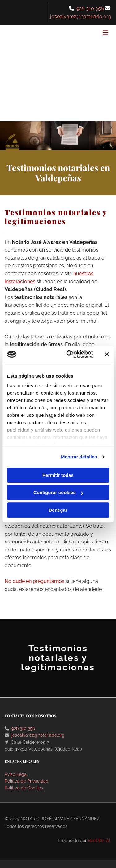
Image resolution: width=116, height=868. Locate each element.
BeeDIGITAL (100, 841)
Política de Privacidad (27, 781)
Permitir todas (58, 475)
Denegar (58, 510)
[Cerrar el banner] (107, 354)
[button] (94, 34)
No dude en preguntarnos (34, 581)
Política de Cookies (24, 788)
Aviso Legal (16, 774)
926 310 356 (90, 8)
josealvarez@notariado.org (38, 735)
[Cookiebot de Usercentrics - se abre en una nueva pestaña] (69, 354)
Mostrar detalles (79, 457)
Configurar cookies (58, 492)
